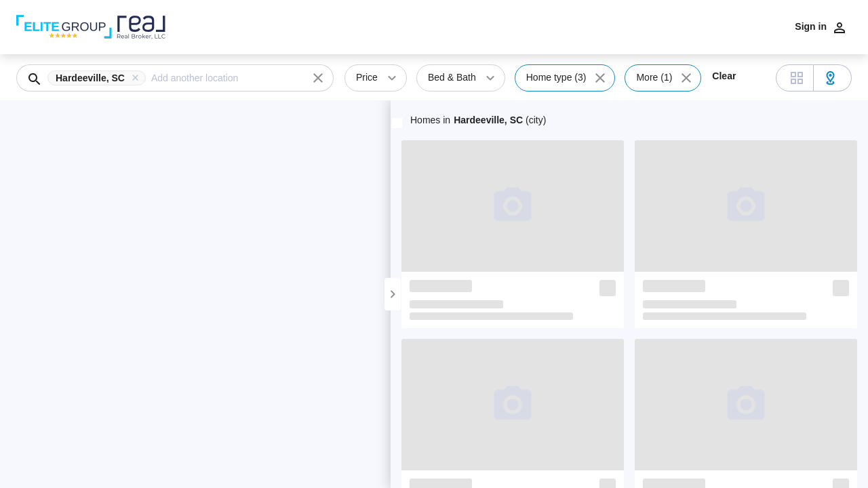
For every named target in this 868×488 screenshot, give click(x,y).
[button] (99, 78)
